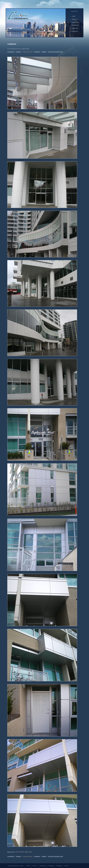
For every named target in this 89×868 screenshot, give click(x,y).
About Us (35, 866)
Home (28, 866)
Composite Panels (28, 52)
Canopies (18, 52)
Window (44, 52)
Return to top (11, 852)
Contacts (66, 866)
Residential (51, 866)
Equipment (59, 866)
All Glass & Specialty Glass (56, 52)
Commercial (43, 866)
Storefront (37, 52)
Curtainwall (11, 52)
